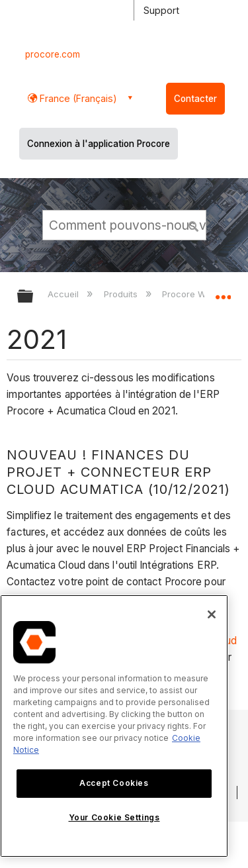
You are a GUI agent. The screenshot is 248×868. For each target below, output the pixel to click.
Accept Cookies (114, 783)
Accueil (64, 294)
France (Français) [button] (77, 98)
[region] (114, 726)
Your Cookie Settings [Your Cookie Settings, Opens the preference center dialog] (114, 817)
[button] (194, 224)
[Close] (212, 614)
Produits (122, 294)
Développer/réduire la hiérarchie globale (34, 297)
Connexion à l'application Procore (99, 144)
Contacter (195, 99)
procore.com (53, 54)
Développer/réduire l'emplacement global (223, 292)
